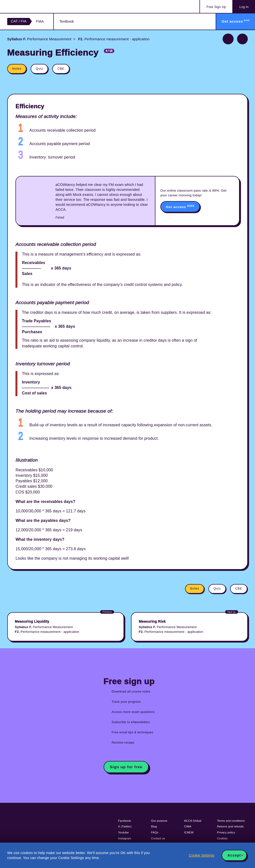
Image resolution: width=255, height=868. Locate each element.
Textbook (67, 21)
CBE (61, 69)
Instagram (125, 838)
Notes (17, 69)
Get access (180, 207)
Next (242, 39)
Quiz (39, 69)
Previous (228, 39)
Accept (234, 855)
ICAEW (189, 832)
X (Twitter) (125, 826)
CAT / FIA (19, 21)
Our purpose (159, 821)
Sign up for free (126, 767)
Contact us (158, 838)
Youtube (123, 832)
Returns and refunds (230, 826)
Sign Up (216, 7)
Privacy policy (226, 832)
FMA (40, 21)
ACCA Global (193, 821)
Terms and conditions (231, 821)
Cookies (222, 838)
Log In (244, 7)
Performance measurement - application (113, 39)
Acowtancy (27, 6)
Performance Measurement (39, 39)
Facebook (125, 821)
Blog (154, 826)
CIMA (188, 826)
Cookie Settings (202, 855)
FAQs (155, 832)
